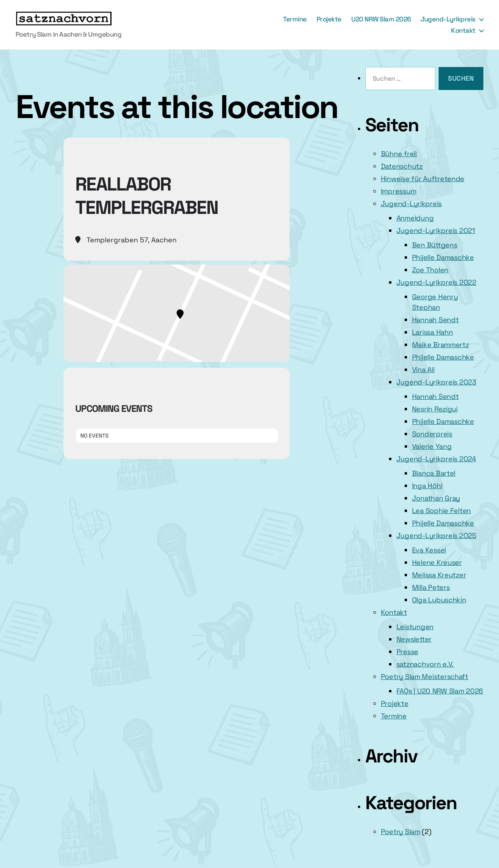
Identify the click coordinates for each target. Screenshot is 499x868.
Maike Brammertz (441, 345)
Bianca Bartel (434, 473)
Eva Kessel (429, 550)
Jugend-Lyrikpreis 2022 (436, 282)
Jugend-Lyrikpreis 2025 (436, 535)
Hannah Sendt (435, 320)
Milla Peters (431, 587)
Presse (407, 652)
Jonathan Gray (436, 498)
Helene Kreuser (437, 562)
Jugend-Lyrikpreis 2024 (436, 459)
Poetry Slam (401, 832)
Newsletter (414, 639)
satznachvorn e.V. (425, 664)
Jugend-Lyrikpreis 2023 (436, 382)
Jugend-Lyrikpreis (448, 19)
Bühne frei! (399, 154)
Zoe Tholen (430, 270)
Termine (295, 19)
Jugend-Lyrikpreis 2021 (436, 230)
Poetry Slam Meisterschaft (425, 677)
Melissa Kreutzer (439, 575)
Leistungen (415, 627)
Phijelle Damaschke (443, 257)
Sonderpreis (432, 434)
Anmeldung (415, 218)
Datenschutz (402, 166)
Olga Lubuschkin (439, 600)
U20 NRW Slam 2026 (381, 19)
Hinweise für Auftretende (423, 179)
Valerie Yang (432, 446)
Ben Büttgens (435, 245)
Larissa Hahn (433, 332)
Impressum (399, 191)
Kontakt (463, 30)
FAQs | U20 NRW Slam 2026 (440, 691)
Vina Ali (423, 370)
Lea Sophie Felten (441, 511)
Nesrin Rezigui (435, 409)
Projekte (329, 19)
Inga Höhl (427, 486)
